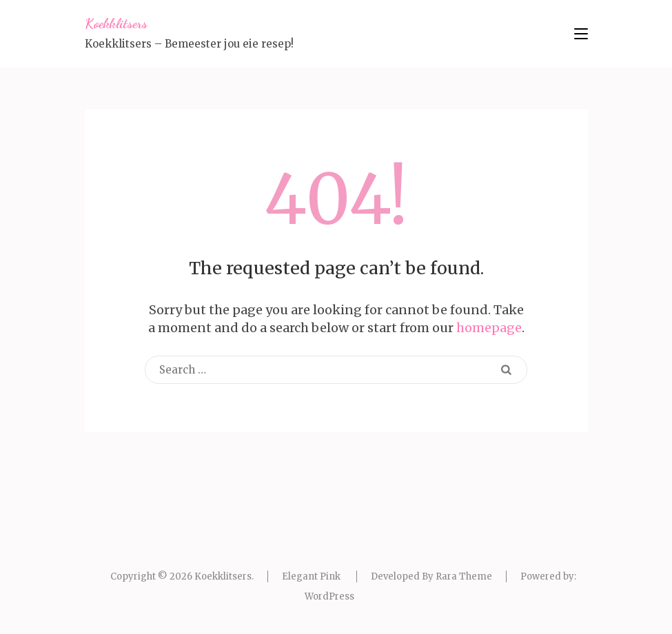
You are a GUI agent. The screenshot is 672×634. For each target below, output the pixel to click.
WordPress (329, 596)
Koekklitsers (116, 23)
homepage (489, 328)
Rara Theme (464, 576)
